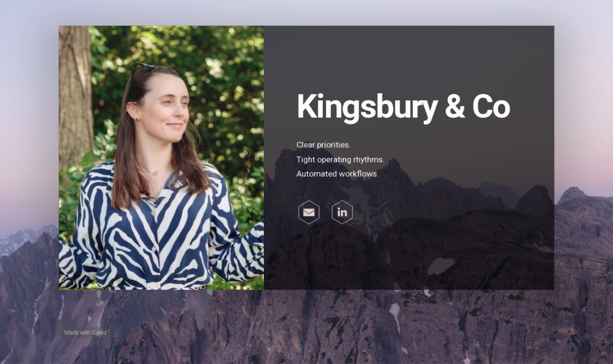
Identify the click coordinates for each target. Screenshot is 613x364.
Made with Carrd (86, 332)
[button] (309, 212)
